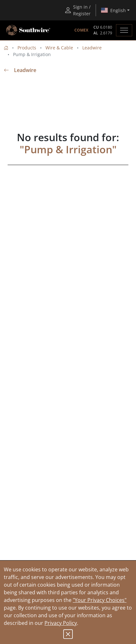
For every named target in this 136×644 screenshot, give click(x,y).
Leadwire (92, 48)
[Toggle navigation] (124, 30)
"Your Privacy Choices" (100, 600)
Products (27, 48)
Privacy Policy (61, 623)
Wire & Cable (59, 48)
